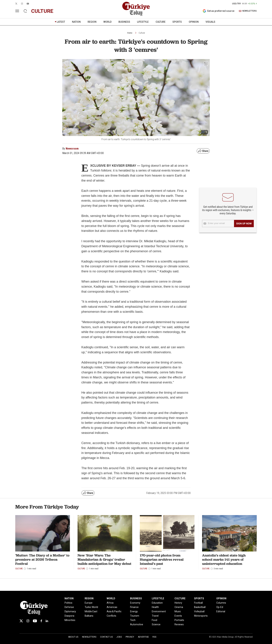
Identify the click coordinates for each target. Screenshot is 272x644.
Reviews (179, 624)
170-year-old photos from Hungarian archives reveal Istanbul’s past (162, 559)
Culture (142, 33)
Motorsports (201, 616)
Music (178, 611)
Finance (134, 607)
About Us (73, 637)
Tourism (135, 616)
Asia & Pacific (114, 611)
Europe (89, 603)
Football (198, 603)
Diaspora (69, 616)
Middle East (91, 611)
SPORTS (177, 22)
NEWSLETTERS (248, 11)
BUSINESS (124, 22)
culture (42, 11)
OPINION (194, 22)
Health (155, 607)
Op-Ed (220, 607)
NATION (76, 22)
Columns (221, 603)
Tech (133, 620)
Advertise (143, 637)
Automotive (137, 624)
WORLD (107, 22)
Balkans (89, 616)
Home (130, 33)
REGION (92, 22)
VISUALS (210, 22)
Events (178, 616)
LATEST (61, 22)
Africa (110, 603)
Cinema (179, 607)
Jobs (119, 637)
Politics (68, 603)
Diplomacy (70, 611)
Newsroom (72, 149)
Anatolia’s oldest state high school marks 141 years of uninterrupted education (224, 559)
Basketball (200, 607)
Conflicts (111, 616)
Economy (135, 603)
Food (154, 620)
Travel (155, 616)
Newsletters (89, 637)
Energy (134, 611)
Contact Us (106, 637)
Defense (69, 607)
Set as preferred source (218, 11)
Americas (112, 607)
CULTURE (161, 22)
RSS (154, 637)
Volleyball (199, 611)
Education (157, 603)
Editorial (221, 611)
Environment (159, 611)
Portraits (179, 620)
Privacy (130, 637)
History (178, 603)
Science (156, 624)
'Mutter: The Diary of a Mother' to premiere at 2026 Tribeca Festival (42, 559)
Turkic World (91, 607)
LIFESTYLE (143, 22)
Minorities (70, 620)
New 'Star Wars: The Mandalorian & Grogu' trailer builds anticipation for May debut (104, 559)
